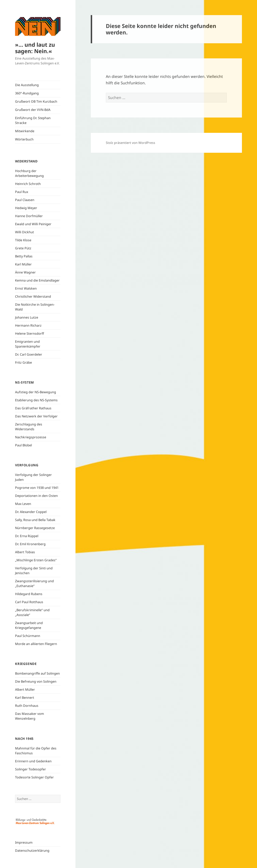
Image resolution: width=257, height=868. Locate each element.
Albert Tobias (25, 552)
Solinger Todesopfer (31, 769)
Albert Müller (25, 689)
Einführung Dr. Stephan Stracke (33, 120)
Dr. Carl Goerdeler (29, 354)
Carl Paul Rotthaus (29, 602)
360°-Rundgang (27, 93)
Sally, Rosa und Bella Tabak (35, 520)
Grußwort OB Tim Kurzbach (36, 101)
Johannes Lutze (27, 317)
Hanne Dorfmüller (29, 216)
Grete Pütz (23, 248)
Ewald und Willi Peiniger (33, 224)
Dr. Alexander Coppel (31, 512)
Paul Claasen (25, 200)
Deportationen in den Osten (36, 496)
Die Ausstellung (27, 85)
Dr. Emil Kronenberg (30, 544)
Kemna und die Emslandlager (37, 280)
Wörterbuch (24, 139)
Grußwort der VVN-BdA (33, 110)
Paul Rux (22, 192)
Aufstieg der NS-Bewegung (36, 392)
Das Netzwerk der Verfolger (36, 416)
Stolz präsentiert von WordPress (131, 143)
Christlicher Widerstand (33, 296)
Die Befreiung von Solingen (36, 681)
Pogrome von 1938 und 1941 (37, 488)
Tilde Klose (23, 240)
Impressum (24, 842)
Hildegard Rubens (29, 594)
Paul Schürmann (28, 636)
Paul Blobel (23, 445)
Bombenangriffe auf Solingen (37, 673)
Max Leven (23, 504)
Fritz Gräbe (23, 362)
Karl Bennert (25, 698)
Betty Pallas (24, 256)
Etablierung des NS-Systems (36, 400)
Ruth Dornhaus (27, 706)
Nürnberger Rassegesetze (35, 528)
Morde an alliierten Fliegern (36, 644)
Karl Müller (23, 264)
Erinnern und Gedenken (33, 761)
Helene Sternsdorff (30, 333)
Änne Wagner (25, 272)
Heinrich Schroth (28, 184)
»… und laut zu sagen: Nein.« (35, 48)
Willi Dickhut (24, 232)
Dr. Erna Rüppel (27, 536)
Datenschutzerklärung (32, 850)
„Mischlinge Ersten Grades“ (36, 560)
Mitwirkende (25, 131)
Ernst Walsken (26, 288)
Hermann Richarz (28, 325)
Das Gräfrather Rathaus (33, 408)
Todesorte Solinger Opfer (34, 777)
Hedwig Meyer (26, 208)
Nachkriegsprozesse (31, 437)
